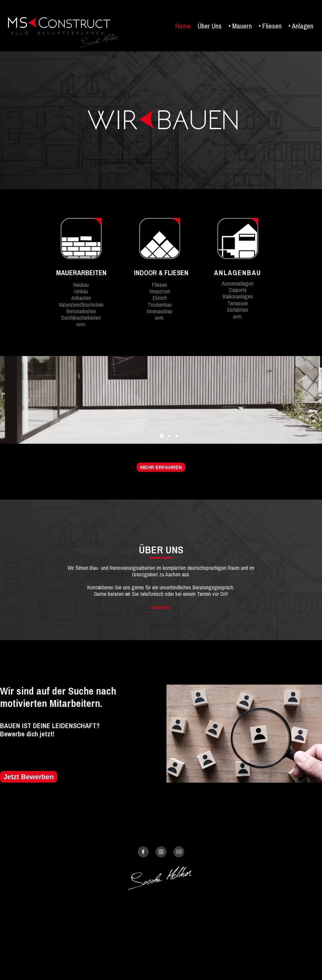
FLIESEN (176, 273)
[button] (162, 436)
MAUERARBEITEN (81, 273)
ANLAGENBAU (238, 273)
